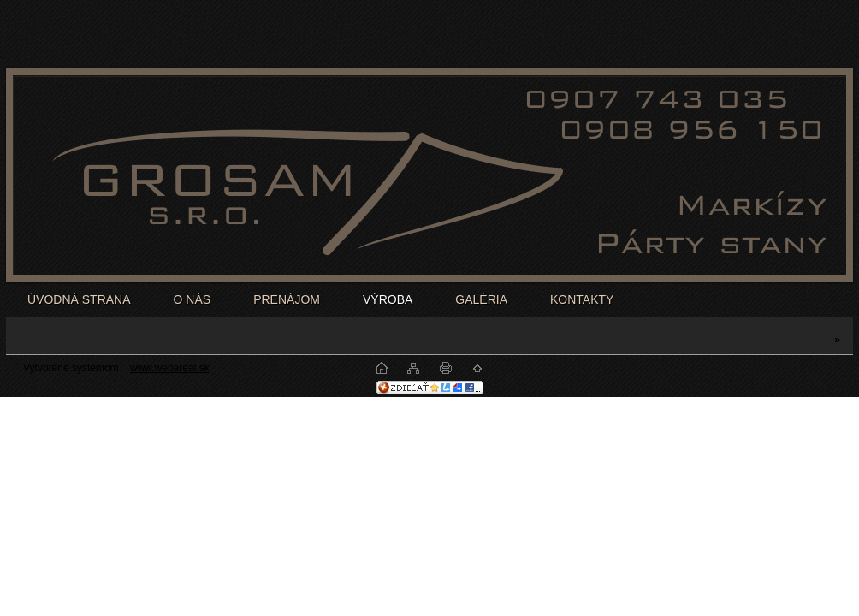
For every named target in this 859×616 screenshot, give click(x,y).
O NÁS (193, 299)
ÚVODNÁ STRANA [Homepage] (79, 299)
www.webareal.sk (170, 368)
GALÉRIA (481, 299)
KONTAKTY (582, 299)
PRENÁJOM (287, 299)
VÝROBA (388, 299)
